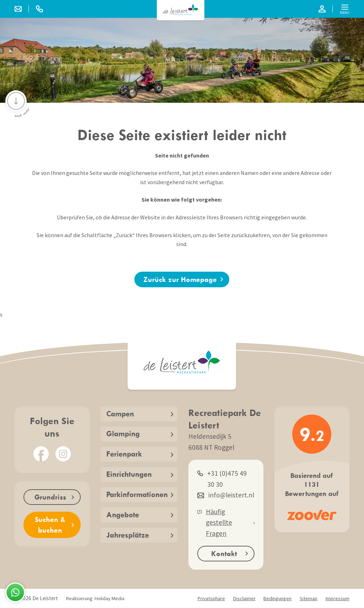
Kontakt (230, 553)
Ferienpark (140, 454)
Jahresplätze (140, 535)
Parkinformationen (140, 494)
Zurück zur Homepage (183, 279)
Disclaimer (244, 598)
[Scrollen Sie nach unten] (16, 101)
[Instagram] (63, 454)
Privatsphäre (211, 598)
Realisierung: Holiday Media (95, 598)
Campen (140, 414)
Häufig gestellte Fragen (226, 523)
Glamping (140, 434)
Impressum (338, 598)
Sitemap (309, 598)
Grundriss (54, 497)
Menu (345, 10)
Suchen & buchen (55, 525)
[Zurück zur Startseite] (181, 10)
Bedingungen (277, 598)
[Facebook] (41, 454)
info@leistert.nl (226, 495)
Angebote (140, 515)
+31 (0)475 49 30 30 (222, 478)
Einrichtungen (140, 474)
